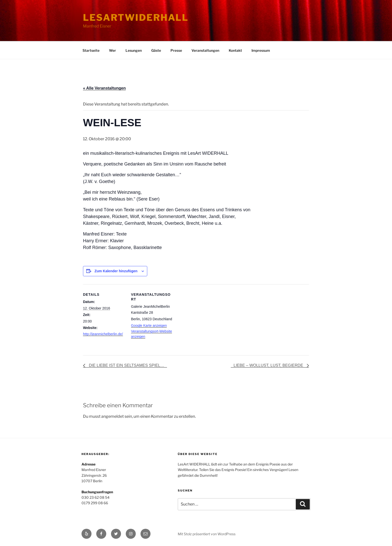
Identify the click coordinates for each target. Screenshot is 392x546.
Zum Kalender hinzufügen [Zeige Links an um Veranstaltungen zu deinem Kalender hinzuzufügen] (116, 271)
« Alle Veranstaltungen (104, 88)
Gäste (156, 50)
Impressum (261, 50)
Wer (112, 50)
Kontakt (235, 50)
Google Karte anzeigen (149, 325)
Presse (176, 50)
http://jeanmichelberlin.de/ (103, 334)
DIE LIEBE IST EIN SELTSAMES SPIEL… (126, 365)
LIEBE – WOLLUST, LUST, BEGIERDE (269, 365)
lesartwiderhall (136, 17)
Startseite (91, 50)
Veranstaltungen (205, 50)
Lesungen (134, 50)
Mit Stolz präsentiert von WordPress (207, 534)
